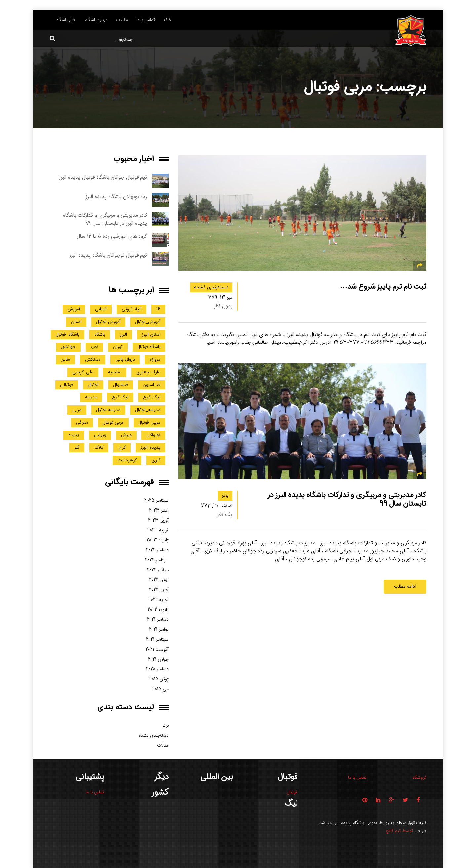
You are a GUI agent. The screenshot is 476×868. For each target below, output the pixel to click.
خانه (167, 20)
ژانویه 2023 (158, 540)
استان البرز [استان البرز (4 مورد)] (151, 335)
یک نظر (225, 515)
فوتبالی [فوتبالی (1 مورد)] (67, 385)
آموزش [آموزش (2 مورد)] (74, 309)
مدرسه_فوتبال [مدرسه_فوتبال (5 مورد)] (148, 410)
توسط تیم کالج (399, 831)
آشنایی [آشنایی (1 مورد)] (101, 309)
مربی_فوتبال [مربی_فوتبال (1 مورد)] (149, 423)
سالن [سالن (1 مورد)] (65, 360)
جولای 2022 (158, 570)
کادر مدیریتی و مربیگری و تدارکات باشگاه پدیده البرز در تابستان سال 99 (347, 499)
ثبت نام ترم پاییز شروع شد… (383, 287)
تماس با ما (146, 20)
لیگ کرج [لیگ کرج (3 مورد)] (120, 397)
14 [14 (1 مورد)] (158, 309)
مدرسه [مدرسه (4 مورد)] (91, 397)
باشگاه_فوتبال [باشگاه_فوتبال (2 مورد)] (67, 335)
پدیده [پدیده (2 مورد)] (74, 435)
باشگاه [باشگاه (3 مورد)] (100, 335)
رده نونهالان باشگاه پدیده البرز (116, 197)
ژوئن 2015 (159, 679)
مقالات (122, 20)
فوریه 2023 (158, 530)
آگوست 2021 (157, 650)
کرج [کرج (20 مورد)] (122, 448)
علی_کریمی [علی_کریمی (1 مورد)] (83, 372)
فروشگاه (419, 778)
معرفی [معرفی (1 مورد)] (82, 423)
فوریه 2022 (159, 600)
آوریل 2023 (158, 521)
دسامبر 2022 (157, 550)
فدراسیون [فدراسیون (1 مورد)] (152, 385)
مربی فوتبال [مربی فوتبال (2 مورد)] (113, 423)
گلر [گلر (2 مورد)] (77, 448)
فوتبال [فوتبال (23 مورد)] (93, 385)
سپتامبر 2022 (157, 560)
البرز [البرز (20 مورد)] (123, 335)
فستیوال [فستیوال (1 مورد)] (121, 385)
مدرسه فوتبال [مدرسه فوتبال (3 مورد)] (108, 410)
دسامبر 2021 (158, 620)
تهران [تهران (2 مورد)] (118, 347)
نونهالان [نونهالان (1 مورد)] (153, 435)
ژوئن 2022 (159, 580)
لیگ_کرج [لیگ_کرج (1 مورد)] (152, 397)
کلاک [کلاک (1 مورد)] (99, 448)
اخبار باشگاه (66, 20)
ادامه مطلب (405, 587)
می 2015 (160, 689)
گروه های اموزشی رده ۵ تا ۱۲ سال (112, 236)
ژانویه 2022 (158, 610)
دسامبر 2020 (157, 669)
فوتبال (292, 792)
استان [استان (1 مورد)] (76, 322)
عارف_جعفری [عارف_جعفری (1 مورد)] (148, 372)
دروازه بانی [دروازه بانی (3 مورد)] (125, 360)
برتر (225, 496)
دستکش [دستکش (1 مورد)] (93, 360)
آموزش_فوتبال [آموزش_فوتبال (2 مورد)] (148, 322)
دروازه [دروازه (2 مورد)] (155, 360)
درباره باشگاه (96, 20)
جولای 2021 (158, 660)
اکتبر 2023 (159, 511)
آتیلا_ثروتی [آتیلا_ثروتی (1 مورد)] (132, 309)
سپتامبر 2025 (157, 501)
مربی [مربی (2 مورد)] (77, 410)
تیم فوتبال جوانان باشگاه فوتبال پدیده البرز (103, 178)
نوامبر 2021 (159, 630)
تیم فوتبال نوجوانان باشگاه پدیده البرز (108, 256)
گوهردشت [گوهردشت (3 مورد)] (127, 460)
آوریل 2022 (159, 590)
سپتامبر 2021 (157, 640)
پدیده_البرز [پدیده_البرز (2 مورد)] (150, 448)
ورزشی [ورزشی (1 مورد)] (100, 435)
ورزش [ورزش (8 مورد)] (126, 435)
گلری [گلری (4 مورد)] (156, 460)
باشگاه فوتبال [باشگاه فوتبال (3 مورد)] (149, 347)
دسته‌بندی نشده (211, 287)
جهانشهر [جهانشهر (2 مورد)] (68, 347)
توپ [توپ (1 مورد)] (94, 347)
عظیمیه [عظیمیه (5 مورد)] (115, 372)
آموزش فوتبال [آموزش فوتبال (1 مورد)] (108, 322)
